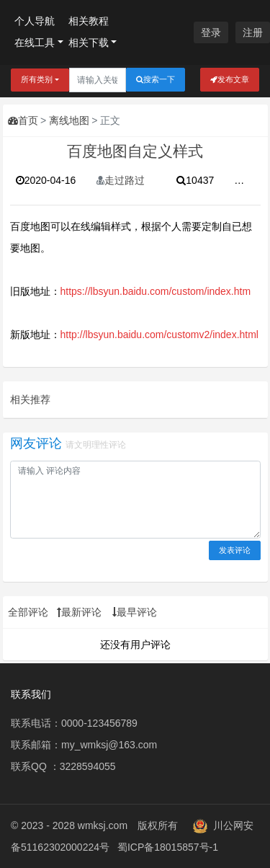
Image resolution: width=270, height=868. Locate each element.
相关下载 (89, 43)
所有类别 (37, 79)
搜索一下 (156, 80)
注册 (253, 32)
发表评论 (235, 550)
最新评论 (79, 612)
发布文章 (230, 80)
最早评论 (135, 612)
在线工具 (35, 43)
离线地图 (69, 120)
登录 (211, 32)
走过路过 (121, 180)
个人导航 (35, 21)
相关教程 (89, 21)
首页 (23, 120)
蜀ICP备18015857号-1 (168, 847)
